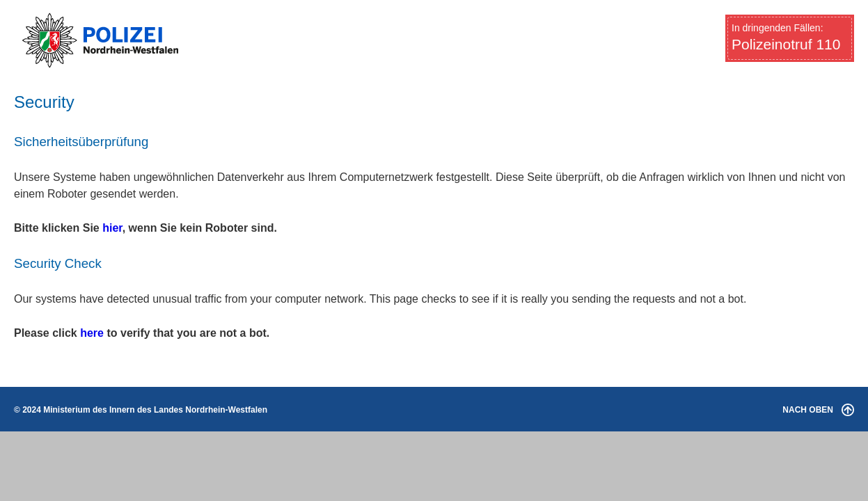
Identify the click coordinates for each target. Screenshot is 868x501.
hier (112, 228)
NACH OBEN (818, 410)
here (92, 333)
